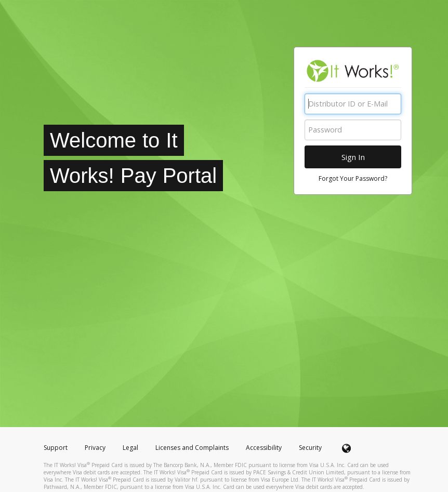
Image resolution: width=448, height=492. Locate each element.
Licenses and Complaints (193, 448)
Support (56, 448)
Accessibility (264, 448)
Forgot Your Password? (353, 178)
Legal (130, 448)
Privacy (95, 448)
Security (310, 448)
